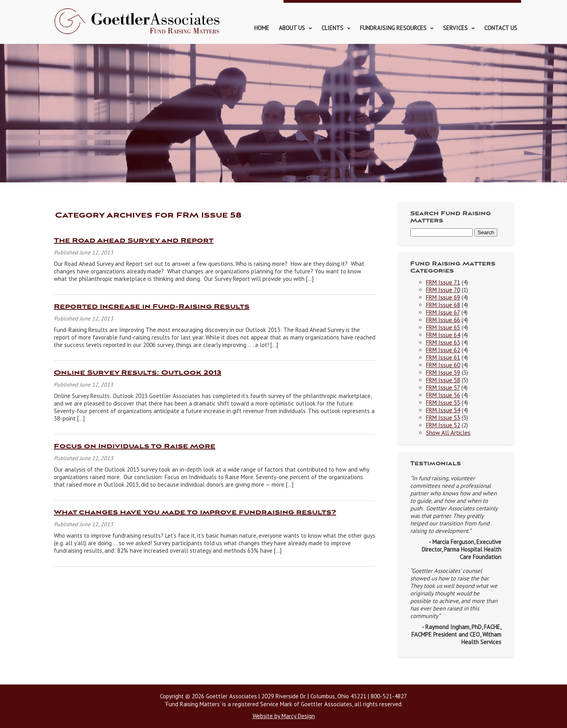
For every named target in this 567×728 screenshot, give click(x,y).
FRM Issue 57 (443, 388)
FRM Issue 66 (443, 320)
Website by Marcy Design (284, 716)
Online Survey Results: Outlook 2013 (138, 373)
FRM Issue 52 (443, 425)
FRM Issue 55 (443, 403)
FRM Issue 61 (443, 357)
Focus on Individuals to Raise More (135, 446)
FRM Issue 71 (443, 282)
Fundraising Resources (393, 28)
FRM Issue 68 (443, 305)
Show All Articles (448, 433)
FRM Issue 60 (443, 365)
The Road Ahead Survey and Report (134, 241)
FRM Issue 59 (443, 373)
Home (262, 28)
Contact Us (501, 28)
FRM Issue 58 (443, 380)
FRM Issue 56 (443, 395)
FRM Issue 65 (443, 327)
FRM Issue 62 (443, 350)
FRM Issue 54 (443, 410)
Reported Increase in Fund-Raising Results (152, 307)
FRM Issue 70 (443, 290)
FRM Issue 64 (443, 335)
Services (455, 28)
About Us (292, 28)
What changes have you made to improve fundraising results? (195, 513)
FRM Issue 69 (443, 297)
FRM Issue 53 (443, 418)
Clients (332, 28)
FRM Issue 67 (443, 312)
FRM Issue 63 (443, 342)
